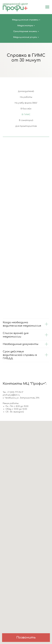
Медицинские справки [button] (25, 20)
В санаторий (26, 120)
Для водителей (26, 91)
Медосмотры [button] (25, 26)
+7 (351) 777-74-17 (15, 392)
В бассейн (26, 109)
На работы (26, 97)
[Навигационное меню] (47, 7)
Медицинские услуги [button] (25, 37)
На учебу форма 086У (26, 103)
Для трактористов (26, 126)
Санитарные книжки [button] (25, 31)
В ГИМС (26, 115)
